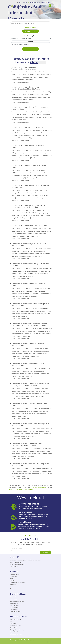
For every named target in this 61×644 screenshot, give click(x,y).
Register (40, 2)
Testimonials (13, 585)
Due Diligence (14, 624)
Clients (12, 589)
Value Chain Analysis (15, 611)
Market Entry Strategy (16, 620)
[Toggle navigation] (50, 6)
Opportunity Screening (16, 626)
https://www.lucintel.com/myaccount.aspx (21, 489)
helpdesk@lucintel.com (40, 487)
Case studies (13, 576)
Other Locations (14, 566)
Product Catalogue (15, 607)
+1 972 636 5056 (31, 2)
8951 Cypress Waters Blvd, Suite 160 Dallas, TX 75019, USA (25, 560)
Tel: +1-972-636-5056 (16, 562)
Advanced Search (31, 27)
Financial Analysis (15, 628)
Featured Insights (14, 574)
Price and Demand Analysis (17, 597)
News (12, 578)
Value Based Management (17, 634)
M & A (12, 622)
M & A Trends (13, 599)
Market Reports (14, 603)
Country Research (15, 605)
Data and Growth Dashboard (17, 601)
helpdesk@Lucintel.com (22, 2)
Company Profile (14, 609)
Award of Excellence (15, 632)
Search (44, 2)
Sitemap (12, 587)
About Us (12, 581)
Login (37, 2)
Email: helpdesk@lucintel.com (18, 564)
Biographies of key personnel (17, 583)
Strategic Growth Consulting (17, 630)
